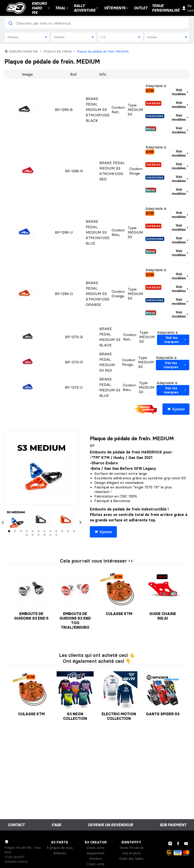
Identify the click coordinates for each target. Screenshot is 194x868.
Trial (62, 8)
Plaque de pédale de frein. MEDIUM (103, 51)
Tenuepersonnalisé (166, 8)
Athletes (60, 853)
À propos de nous (60, 848)
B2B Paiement (173, 825)
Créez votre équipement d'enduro (96, 853)
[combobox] (27, 37)
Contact (16, 825)
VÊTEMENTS (117, 8)
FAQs (56, 825)
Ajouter (176, 409)
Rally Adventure (87, 8)
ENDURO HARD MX (23, 51)
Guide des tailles (131, 859)
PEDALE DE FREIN (57, 51)
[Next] (80, 522)
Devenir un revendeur (111, 825)
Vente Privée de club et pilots (131, 850)
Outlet (141, 8)
